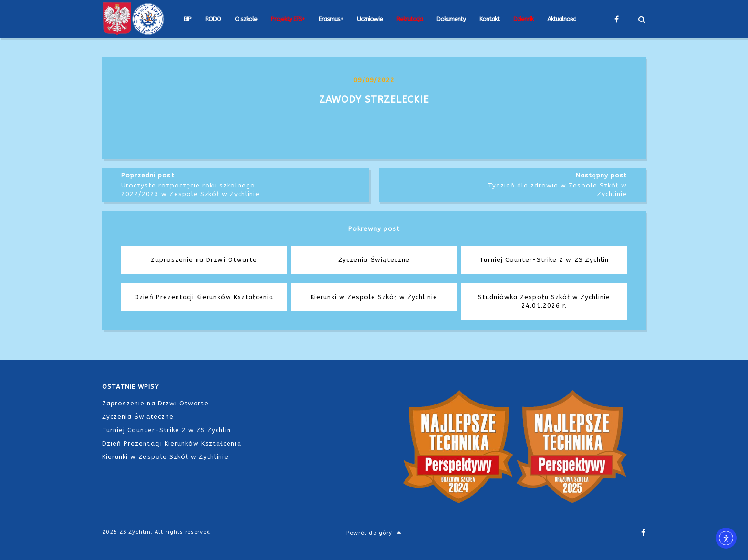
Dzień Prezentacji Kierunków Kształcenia (172, 443)
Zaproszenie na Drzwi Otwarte (155, 403)
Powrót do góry (374, 533)
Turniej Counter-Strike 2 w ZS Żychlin (166, 430)
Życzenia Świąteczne (138, 417)
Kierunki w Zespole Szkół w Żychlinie (165, 457)
